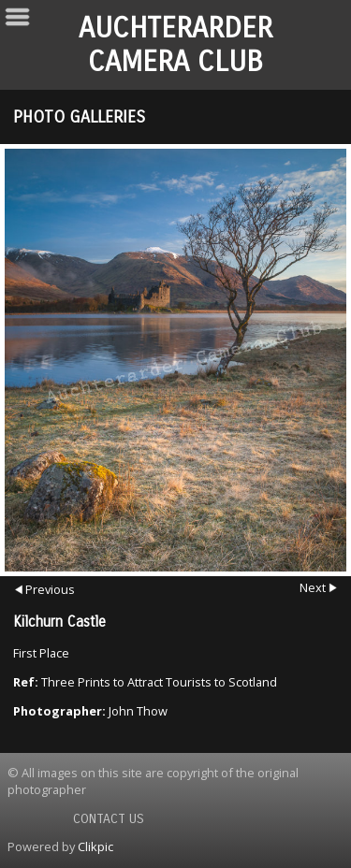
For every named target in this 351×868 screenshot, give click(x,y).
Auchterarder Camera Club (175, 45)
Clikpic (95, 846)
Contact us (109, 819)
